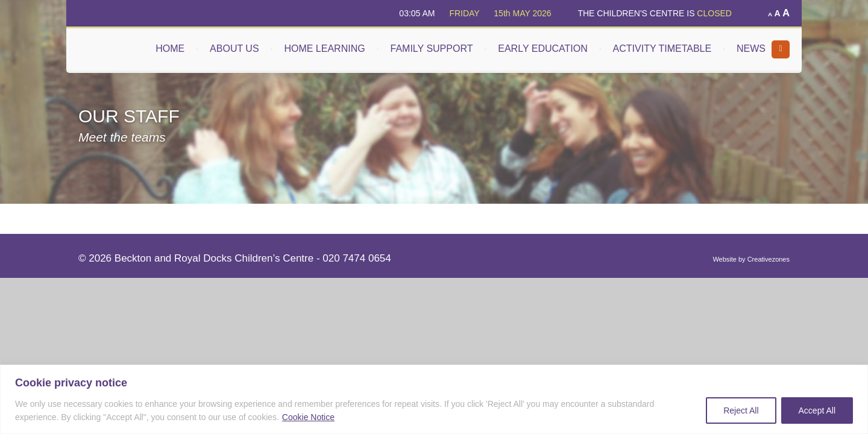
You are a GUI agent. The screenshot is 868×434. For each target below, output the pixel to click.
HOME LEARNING (324, 49)
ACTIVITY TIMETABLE (662, 49)
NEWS (751, 49)
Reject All (741, 410)
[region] (434, 399)
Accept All (817, 410)
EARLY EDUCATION (542, 49)
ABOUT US (234, 49)
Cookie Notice (308, 417)
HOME (170, 49)
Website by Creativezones (751, 259)
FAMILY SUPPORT (432, 49)
